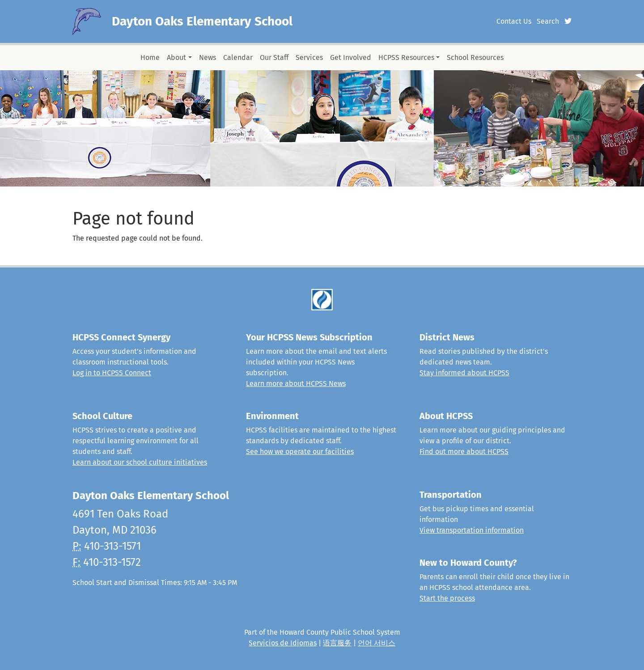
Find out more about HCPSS (464, 452)
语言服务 (337, 643)
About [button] (176, 57)
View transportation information (472, 530)
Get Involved (351, 57)
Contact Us (514, 21)
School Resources (475, 57)
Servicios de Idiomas (283, 643)
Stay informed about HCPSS (464, 373)
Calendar (238, 57)
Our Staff (274, 57)
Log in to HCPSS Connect (112, 373)
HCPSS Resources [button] (406, 57)
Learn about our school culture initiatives (140, 462)
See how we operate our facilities (300, 452)
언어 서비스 (377, 643)
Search (548, 21)
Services (309, 57)
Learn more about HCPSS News (296, 384)
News (208, 57)
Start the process (447, 598)
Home (150, 57)
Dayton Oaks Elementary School (202, 21)
